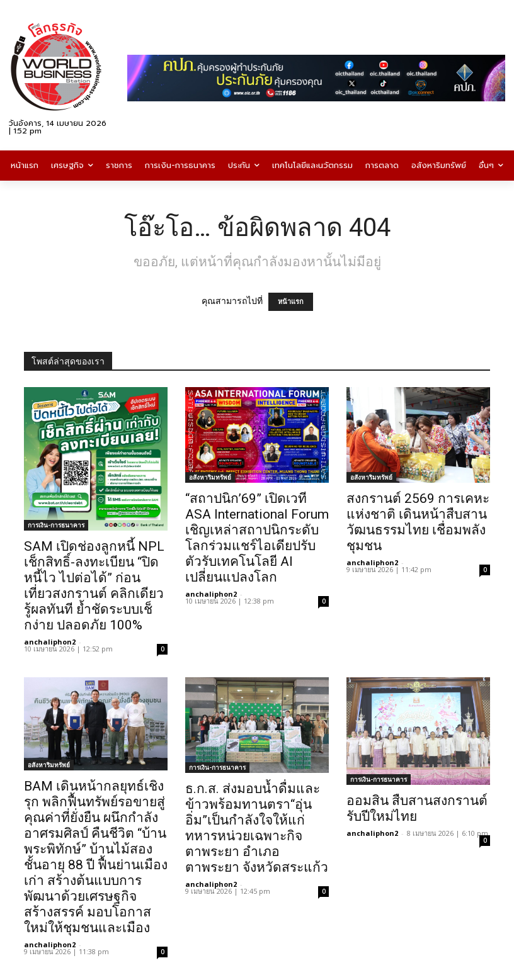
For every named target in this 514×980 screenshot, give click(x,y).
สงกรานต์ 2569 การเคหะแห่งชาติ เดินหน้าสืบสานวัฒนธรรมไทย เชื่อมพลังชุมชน (418, 522)
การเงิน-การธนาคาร (56, 525)
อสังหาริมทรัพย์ (210, 477)
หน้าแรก (291, 302)
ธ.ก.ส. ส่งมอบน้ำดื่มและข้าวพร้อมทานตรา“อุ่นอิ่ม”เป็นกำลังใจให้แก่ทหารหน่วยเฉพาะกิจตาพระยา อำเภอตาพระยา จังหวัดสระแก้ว (257, 828)
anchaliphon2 (50, 642)
